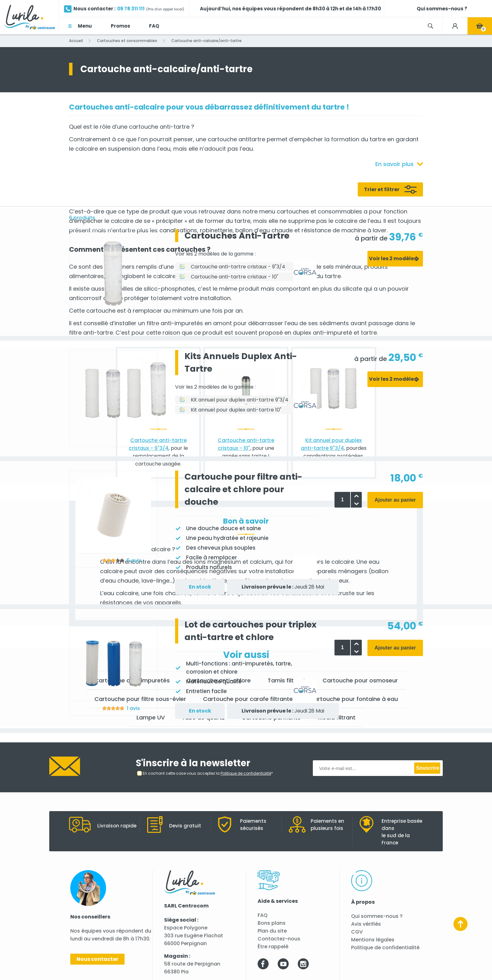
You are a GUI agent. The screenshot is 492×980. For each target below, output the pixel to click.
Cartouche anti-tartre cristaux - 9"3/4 (238, 267)
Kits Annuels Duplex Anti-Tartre (241, 362)
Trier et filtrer (382, 189)
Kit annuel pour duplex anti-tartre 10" (236, 410)
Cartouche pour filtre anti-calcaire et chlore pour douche (243, 489)
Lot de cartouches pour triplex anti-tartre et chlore (251, 631)
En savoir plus (394, 164)
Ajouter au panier (395, 500)
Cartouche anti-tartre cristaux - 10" (235, 277)
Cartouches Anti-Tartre (237, 236)
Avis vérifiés (366, 924)
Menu (85, 26)
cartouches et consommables (319, 211)
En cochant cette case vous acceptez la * (208, 773)
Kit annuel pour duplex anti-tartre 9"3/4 (240, 400)
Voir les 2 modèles (393, 258)
